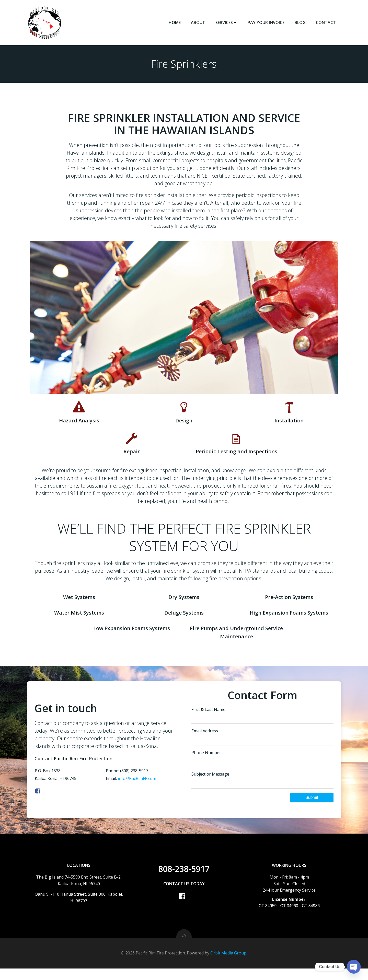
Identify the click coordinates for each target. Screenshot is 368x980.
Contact (326, 23)
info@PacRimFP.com (136, 787)
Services (227, 23)
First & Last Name (263, 723)
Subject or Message (263, 788)
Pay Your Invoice (267, 23)
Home (175, 23)
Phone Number (263, 767)
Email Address (263, 745)
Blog (301, 23)
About (199, 23)
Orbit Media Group (228, 965)
